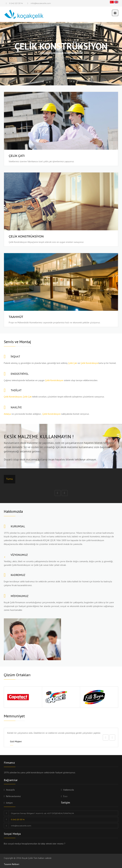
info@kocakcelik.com (21, 826)
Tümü (10, 479)
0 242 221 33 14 (16, 3)
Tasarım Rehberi (12, 864)
